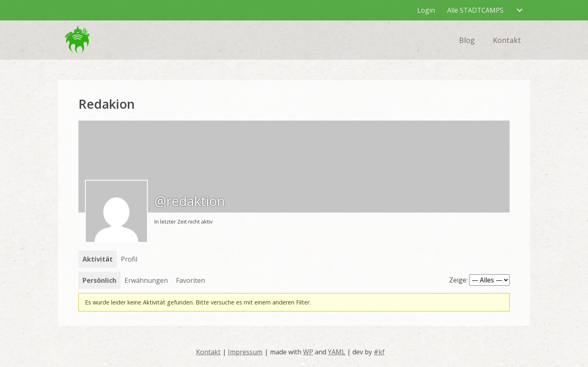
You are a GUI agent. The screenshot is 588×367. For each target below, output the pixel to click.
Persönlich (99, 280)
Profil (129, 259)
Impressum (245, 352)
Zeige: (458, 280)
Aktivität (98, 259)
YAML (337, 352)
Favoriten (190, 280)
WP (308, 352)
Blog (467, 40)
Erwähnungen (146, 280)
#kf (379, 352)
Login (426, 10)
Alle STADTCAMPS (475, 10)
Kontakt (507, 40)
